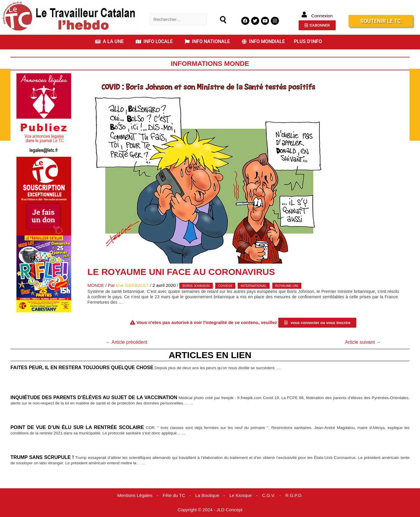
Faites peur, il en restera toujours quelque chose (82, 367)
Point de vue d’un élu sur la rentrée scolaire (77, 427)
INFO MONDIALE (263, 41)
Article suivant (363, 342)
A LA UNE (109, 41)
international (254, 286)
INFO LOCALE (154, 41)
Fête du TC (174, 495)
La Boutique (207, 495)
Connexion (322, 16)
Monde (96, 285)
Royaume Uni (287, 286)
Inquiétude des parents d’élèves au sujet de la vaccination (94, 397)
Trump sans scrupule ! (42, 457)
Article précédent (126, 342)
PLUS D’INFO (308, 41)
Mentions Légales (135, 495)
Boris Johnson (196, 286)
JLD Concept (229, 510)
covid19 (225, 286)
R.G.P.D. (294, 495)
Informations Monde (210, 64)
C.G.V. (269, 495)
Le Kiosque (240, 495)
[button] (111, 42)
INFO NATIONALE (207, 41)
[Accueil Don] (44, 196)
